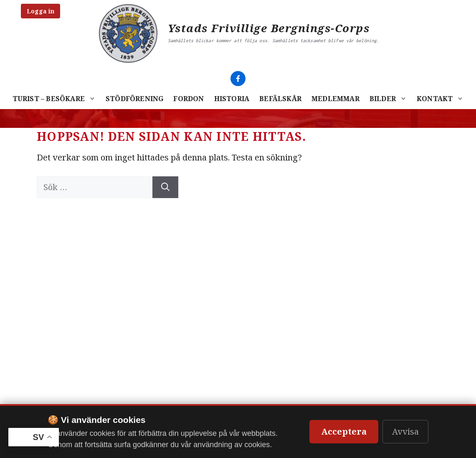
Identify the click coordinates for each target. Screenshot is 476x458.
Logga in (41, 11)
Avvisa (405, 431)
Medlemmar (335, 99)
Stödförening (134, 99)
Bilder (391, 99)
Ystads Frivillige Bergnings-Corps (269, 28)
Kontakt (443, 99)
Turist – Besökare (57, 99)
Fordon (189, 99)
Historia (232, 99)
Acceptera (344, 431)
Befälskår (280, 99)
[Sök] (165, 187)
